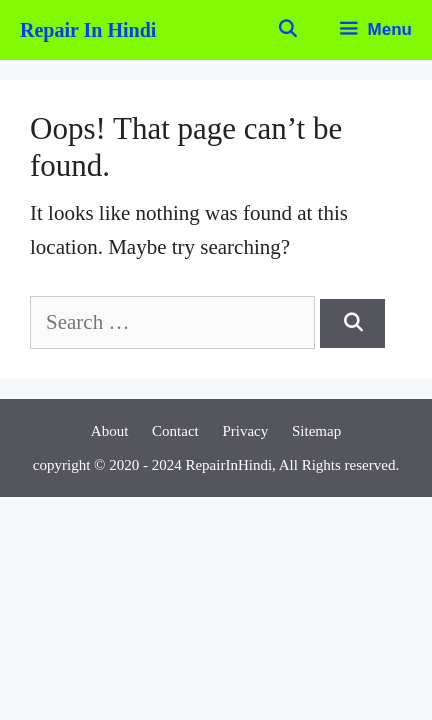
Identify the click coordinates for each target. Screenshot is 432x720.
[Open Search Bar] (287, 30)
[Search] (352, 323)
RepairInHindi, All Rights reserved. (292, 465)
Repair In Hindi (88, 30)
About (110, 431)
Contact (175, 431)
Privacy (245, 431)
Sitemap (316, 431)
